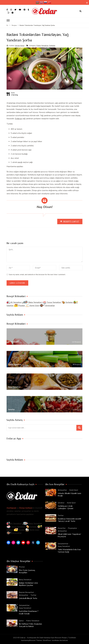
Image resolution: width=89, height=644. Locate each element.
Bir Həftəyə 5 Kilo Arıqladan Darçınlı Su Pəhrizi (30, 625)
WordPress (47, 640)
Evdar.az (18, 119)
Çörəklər (61, 503)
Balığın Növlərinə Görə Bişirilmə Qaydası (28, 584)
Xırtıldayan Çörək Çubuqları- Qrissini (65, 507)
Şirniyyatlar (47, 306)
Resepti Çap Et (71, 221)
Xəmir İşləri (33, 306)
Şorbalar (52, 46)
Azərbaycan (11, 508)
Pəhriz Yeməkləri (42, 46)
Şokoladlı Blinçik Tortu (28, 598)
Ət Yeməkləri (14, 302)
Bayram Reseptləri (26, 592)
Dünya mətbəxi (26, 508)
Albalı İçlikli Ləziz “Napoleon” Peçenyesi (69, 535)
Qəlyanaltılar (63, 544)
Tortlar (61, 515)
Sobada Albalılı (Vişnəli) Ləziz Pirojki (69, 494)
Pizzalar (20, 306)
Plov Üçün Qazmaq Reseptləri (27, 571)
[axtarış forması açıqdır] (80, 11)
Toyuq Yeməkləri (52, 302)
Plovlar (22, 567)
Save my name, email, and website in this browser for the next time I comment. (37, 275)
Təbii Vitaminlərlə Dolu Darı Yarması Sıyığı (69, 551)
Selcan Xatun (20, 46)
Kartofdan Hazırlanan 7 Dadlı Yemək (29, 612)
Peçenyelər (73, 528)
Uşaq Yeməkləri (64, 546)
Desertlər (62, 528)
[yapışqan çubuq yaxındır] (87, 3)
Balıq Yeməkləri (32, 302)
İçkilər (21, 621)
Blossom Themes (36, 640)
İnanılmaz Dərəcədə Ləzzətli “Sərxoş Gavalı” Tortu (69, 520)
